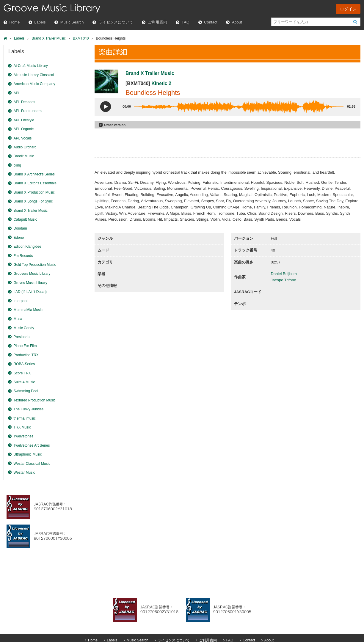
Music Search (72, 22)
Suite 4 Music (24, 382)
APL (17, 93)
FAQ (186, 22)
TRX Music (22, 427)
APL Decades (24, 102)
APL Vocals (22, 138)
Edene (19, 238)
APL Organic (23, 129)
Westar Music (24, 473)
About (237, 22)
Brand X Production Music (34, 192)
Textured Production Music (34, 400)
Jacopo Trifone (284, 280)
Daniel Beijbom (284, 274)
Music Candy (24, 328)
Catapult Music (25, 219)
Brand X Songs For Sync (33, 201)
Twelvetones (23, 436)
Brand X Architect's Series (34, 174)
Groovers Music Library (32, 274)
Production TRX (26, 355)
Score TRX (22, 373)
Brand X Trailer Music (49, 38)
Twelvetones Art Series (32, 445)
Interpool (20, 301)
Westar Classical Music (32, 464)
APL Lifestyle (24, 120)
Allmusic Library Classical (34, 75)
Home (15, 22)
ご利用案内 (157, 22)
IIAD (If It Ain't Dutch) (30, 292)
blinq (17, 165)
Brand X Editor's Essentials (35, 183)
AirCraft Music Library (30, 66)
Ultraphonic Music (28, 454)
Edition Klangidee (27, 247)
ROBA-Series (24, 364)
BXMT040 (81, 38)
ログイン (348, 9)
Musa (18, 319)
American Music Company (34, 84)
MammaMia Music (28, 310)
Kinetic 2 (161, 83)
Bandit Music (24, 156)
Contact (211, 22)
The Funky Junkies (28, 409)
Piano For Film (25, 346)
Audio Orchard (25, 147)
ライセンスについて (116, 22)
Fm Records (23, 256)
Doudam (20, 228)
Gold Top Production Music (35, 265)
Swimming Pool (26, 391)
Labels (40, 22)
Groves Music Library (30, 283)
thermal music (25, 418)
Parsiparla (21, 337)
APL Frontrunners (27, 111)
